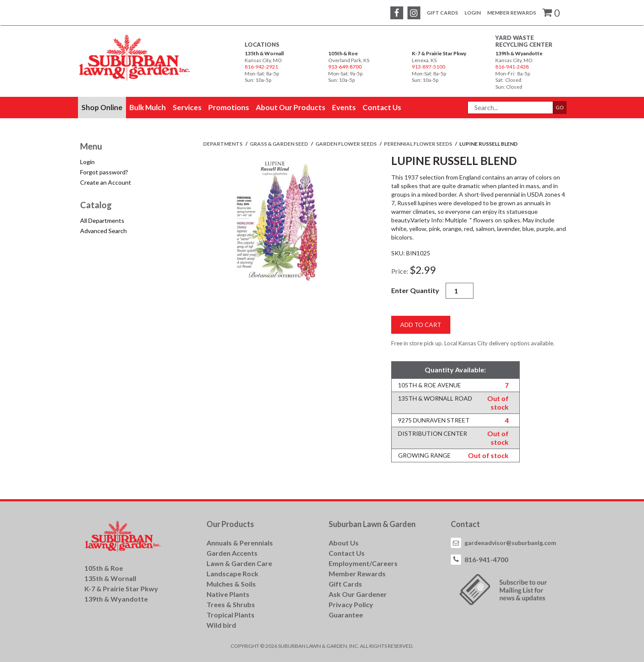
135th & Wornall (264, 53)
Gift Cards (442, 13)
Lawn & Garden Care (239, 563)
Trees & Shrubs (231, 604)
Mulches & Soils (231, 584)
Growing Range (424, 455)
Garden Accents (232, 553)
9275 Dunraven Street (434, 420)
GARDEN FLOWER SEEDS (346, 144)
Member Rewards (512, 13)
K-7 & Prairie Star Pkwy (439, 53)
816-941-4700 (486, 559)
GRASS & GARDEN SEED (279, 144)
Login (473, 13)
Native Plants (228, 594)
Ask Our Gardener (358, 594)
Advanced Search (103, 231)
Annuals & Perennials (240, 543)
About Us (344, 543)
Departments (223, 144)
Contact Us (347, 553)
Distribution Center (433, 433)
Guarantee (346, 615)
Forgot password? (104, 172)
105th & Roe (343, 53)
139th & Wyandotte (519, 53)
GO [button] (560, 107)
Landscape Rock (232, 574)
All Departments (102, 220)
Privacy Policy (351, 604)
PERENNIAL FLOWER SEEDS (418, 144)
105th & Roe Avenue (430, 385)
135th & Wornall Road (435, 398)
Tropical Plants (231, 615)
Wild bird (221, 625)
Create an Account (106, 182)
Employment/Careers (363, 563)
